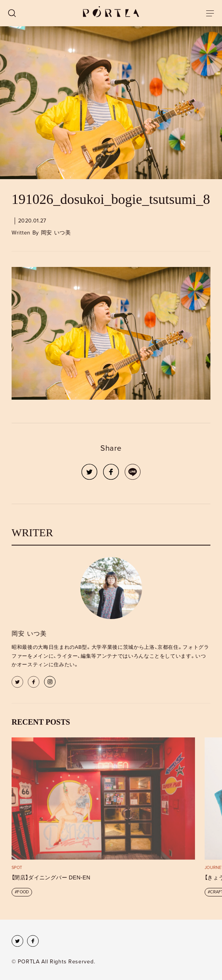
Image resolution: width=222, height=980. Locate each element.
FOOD (23, 892)
